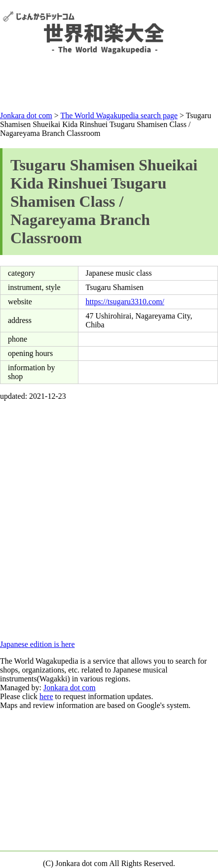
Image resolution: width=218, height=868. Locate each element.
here (46, 696)
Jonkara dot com (70, 688)
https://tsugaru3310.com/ (125, 302)
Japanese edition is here (37, 644)
